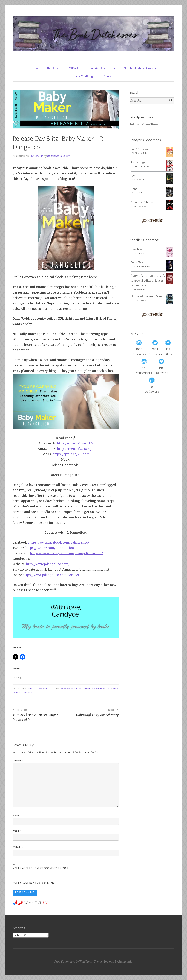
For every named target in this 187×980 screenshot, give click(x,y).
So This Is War (140, 149)
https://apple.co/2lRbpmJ (71, 454)
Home (34, 68)
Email (17, 831)
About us (52, 68)
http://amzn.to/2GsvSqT (75, 449)
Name (17, 816)
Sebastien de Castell (143, 166)
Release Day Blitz (38, 688)
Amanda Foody (140, 206)
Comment (20, 761)
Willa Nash (138, 180)
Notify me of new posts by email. (34, 883)
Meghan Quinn (140, 153)
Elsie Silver (139, 253)
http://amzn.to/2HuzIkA (75, 443)
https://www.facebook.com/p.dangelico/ (59, 542)
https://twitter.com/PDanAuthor (50, 548)
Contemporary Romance (92, 688)
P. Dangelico (27, 693)
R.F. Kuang (138, 193)
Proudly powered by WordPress (73, 962)
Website (18, 847)
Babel (134, 189)
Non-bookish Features (139, 68)
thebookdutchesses (59, 156)
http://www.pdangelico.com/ (48, 564)
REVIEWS (72, 68)
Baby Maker (68, 688)
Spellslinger (139, 162)
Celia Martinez (140, 290)
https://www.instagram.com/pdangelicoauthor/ (67, 553)
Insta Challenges (85, 76)
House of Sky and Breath (148, 296)
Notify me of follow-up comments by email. (41, 868)
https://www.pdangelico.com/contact (51, 575)
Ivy (133, 176)
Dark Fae (137, 262)
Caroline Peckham (142, 267)
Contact (109, 76)
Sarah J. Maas (140, 300)
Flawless (136, 249)
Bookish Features (101, 68)
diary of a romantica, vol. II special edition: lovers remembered (148, 281)
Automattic (125, 962)
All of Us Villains (142, 202)
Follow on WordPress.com (147, 124)
